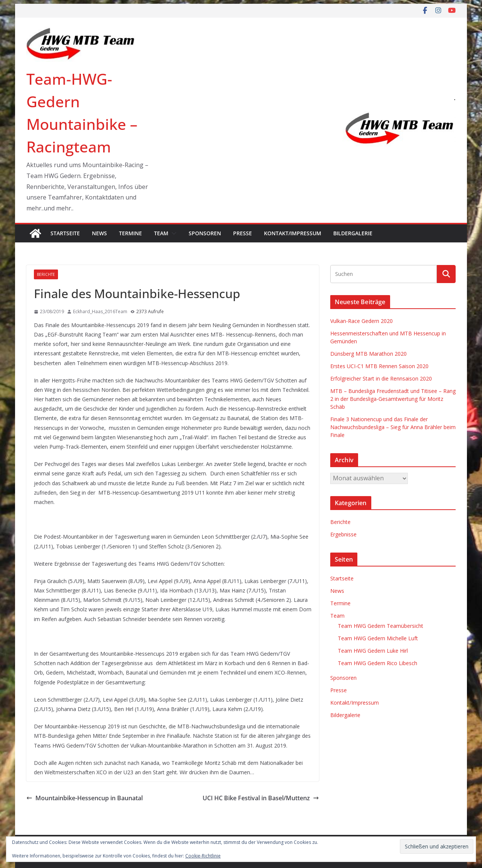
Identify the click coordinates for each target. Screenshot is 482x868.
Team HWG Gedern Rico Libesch (378, 663)
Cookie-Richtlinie (203, 856)
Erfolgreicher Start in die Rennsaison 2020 (381, 378)
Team (161, 233)
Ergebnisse (343, 534)
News (99, 233)
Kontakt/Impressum (293, 233)
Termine (130, 233)
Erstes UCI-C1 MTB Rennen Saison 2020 (379, 366)
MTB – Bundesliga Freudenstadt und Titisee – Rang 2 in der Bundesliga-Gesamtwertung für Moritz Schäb (393, 399)
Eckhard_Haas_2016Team (100, 311)
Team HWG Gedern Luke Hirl (373, 651)
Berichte (46, 274)
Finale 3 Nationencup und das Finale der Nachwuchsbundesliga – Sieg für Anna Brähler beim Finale (393, 427)
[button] (172, 233)
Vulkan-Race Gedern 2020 (361, 321)
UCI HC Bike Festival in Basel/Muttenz (261, 798)
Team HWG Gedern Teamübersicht (381, 626)
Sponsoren (205, 233)
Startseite (65, 233)
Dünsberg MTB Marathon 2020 (368, 354)
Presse (243, 233)
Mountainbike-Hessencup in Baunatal (85, 798)
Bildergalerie (353, 233)
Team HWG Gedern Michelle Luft (378, 638)
